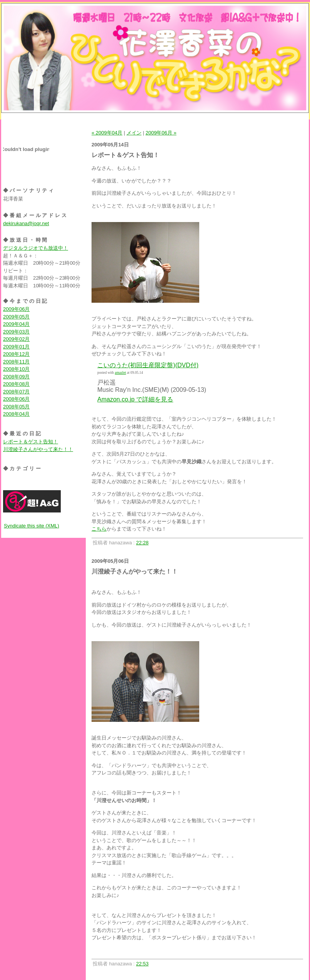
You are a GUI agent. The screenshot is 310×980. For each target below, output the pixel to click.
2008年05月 (16, 407)
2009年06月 (16, 309)
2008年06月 (16, 399)
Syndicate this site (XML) (32, 526)
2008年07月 (16, 392)
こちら (99, 529)
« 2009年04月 (107, 133)
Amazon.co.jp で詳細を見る (135, 399)
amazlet (121, 373)
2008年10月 (16, 369)
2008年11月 (16, 362)
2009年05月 (16, 317)
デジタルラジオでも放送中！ (36, 248)
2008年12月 (16, 354)
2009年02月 (16, 339)
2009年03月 (16, 332)
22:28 (142, 543)
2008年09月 (16, 377)
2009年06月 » (161, 133)
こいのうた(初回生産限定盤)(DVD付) (148, 365)
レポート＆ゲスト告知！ (31, 442)
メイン (134, 133)
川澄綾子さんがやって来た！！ (38, 449)
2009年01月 (16, 347)
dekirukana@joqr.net (26, 223)
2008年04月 (16, 414)
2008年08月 (16, 384)
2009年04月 (16, 324)
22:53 (142, 964)
